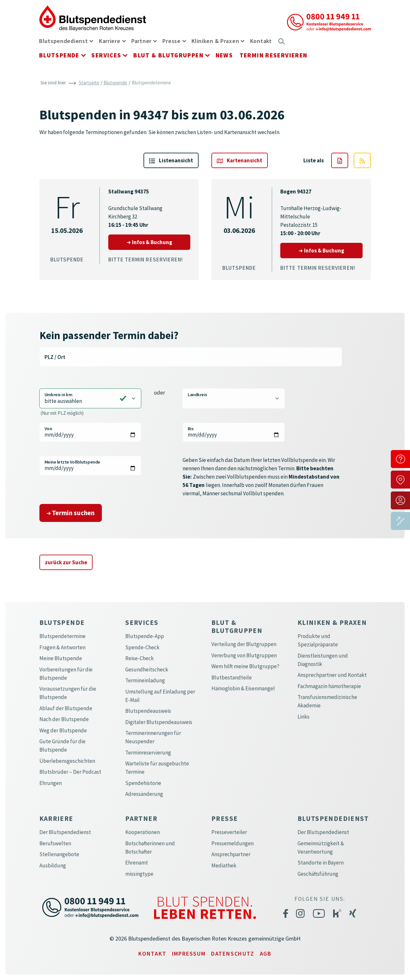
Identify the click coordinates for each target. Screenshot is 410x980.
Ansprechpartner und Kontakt (332, 675)
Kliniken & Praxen (215, 41)
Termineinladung (145, 680)
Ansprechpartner (231, 854)
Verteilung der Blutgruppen (244, 644)
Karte (240, 160)
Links (303, 717)
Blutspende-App (145, 636)
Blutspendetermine (62, 636)
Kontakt (261, 41)
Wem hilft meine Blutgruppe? (245, 666)
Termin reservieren (274, 55)
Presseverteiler (229, 832)
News (224, 55)
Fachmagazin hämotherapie (329, 686)
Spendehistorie (143, 783)
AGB (266, 954)
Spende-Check (142, 647)
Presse (171, 41)
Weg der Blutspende (63, 730)
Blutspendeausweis (148, 711)
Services (106, 55)
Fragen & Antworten (62, 647)
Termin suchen (71, 513)
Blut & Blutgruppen (168, 55)
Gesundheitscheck (147, 669)
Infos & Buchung (159, 242)
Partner (141, 41)
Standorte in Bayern (321, 863)
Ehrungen (51, 783)
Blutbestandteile (232, 677)
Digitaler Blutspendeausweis (159, 722)
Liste (171, 160)
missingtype (139, 874)
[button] (91, 41)
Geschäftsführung (318, 874)
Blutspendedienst (64, 41)
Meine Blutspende (61, 658)
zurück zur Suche (66, 562)
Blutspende (59, 55)
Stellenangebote (59, 854)
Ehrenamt (137, 863)
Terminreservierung (148, 753)
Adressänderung (144, 794)
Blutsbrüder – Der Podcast (70, 772)
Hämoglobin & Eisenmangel (243, 688)
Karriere (110, 41)
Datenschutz (233, 954)
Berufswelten (55, 843)
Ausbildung (53, 865)
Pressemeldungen (233, 843)
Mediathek (224, 865)
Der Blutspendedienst (65, 832)
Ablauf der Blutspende (66, 708)
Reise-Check (139, 658)
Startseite (89, 83)
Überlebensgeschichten (67, 761)
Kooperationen (143, 832)
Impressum (189, 954)
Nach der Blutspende (64, 719)
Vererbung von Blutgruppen (244, 655)
